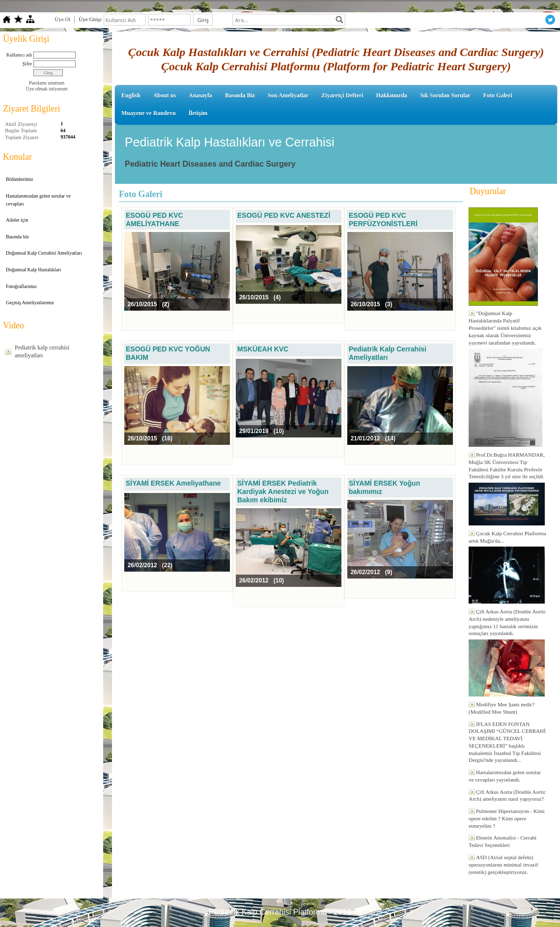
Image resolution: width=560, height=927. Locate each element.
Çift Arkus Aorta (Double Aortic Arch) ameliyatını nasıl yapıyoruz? (507, 796)
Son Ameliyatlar (288, 95)
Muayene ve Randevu (149, 113)
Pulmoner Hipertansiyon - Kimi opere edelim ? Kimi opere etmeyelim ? (507, 818)
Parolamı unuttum (47, 83)
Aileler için (17, 220)
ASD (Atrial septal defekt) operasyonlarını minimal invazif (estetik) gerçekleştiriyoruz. (503, 865)
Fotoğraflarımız (21, 286)
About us (165, 95)
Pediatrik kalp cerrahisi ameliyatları (42, 351)
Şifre (27, 64)
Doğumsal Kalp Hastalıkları (33, 270)
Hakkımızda (392, 95)
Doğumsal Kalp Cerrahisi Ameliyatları (44, 253)
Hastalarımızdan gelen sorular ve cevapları (38, 200)
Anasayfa (200, 95)
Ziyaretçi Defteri (342, 95)
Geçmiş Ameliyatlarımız (30, 303)
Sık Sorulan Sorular (445, 95)
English (131, 95)
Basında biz (17, 237)
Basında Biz (240, 95)
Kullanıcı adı (19, 55)
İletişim (198, 113)
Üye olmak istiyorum (47, 89)
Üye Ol (62, 19)
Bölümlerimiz (20, 179)
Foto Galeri (498, 95)
